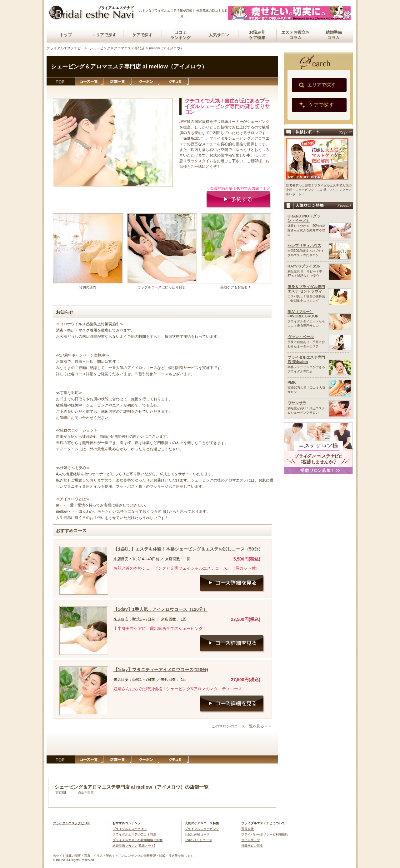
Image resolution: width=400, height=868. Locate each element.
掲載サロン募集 (252, 846)
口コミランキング (180, 35)
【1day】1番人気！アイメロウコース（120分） (160, 609)
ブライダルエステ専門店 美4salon (306, 360)
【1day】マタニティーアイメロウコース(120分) (161, 670)
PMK (292, 382)
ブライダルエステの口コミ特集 (134, 834)
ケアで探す (142, 35)
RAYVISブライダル (304, 266)
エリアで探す (104, 35)
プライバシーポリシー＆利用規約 (265, 834)
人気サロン (219, 35)
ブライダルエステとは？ (130, 829)
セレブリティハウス (304, 246)
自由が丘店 (86, 793)
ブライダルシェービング (202, 829)
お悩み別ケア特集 (257, 35)
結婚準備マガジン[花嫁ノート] (134, 846)
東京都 (60, 793)
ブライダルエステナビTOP (72, 823)
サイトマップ (251, 840)
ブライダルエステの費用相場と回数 (137, 840)
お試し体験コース (197, 834)
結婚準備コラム (334, 35)
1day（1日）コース (198, 840)
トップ (66, 35)
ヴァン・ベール (301, 337)
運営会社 (247, 829)
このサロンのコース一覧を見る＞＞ (242, 726)
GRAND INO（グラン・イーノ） (304, 218)
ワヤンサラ (297, 403)
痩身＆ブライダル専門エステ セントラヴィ (306, 289)
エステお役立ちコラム (295, 35)
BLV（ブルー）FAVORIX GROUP (303, 314)
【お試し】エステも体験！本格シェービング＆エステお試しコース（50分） (188, 549)
